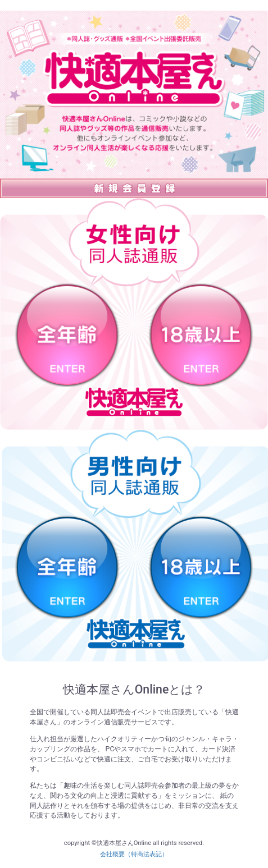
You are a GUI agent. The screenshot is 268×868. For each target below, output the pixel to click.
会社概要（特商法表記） (134, 854)
